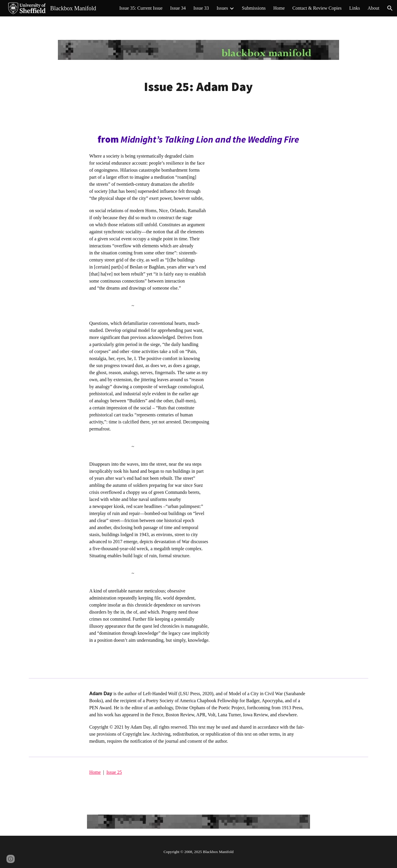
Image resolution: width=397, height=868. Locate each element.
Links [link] (355, 8)
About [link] (373, 8)
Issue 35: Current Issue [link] (141, 8)
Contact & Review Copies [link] (317, 8)
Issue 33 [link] (201, 8)
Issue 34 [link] (178, 8)
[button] (390, 8)
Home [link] (279, 8)
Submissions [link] (254, 8)
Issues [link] (222, 8)
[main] (198, 87)
